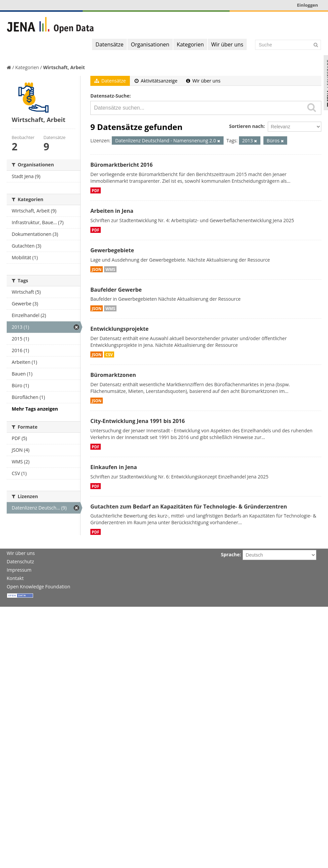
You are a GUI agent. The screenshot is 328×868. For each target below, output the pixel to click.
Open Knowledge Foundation (38, 587)
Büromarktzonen (113, 375)
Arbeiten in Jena (112, 211)
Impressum (19, 570)
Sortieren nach (246, 126)
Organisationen (150, 44)
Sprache (230, 554)
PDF (96, 190)
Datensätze (109, 44)
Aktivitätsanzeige (156, 81)
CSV (109, 354)
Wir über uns (227, 44)
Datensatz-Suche (110, 96)
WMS (110, 269)
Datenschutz (20, 561)
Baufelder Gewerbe (116, 290)
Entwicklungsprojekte (119, 329)
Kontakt (15, 578)
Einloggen (307, 5)
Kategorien (190, 44)
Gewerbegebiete (112, 250)
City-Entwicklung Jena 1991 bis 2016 (138, 421)
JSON (97, 269)
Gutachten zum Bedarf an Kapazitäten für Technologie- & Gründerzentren (189, 507)
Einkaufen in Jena (114, 467)
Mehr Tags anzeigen (35, 409)
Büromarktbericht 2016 (121, 165)
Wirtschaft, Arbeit (64, 67)
